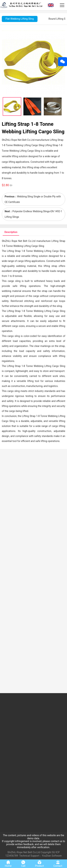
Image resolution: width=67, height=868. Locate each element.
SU (54, 852)
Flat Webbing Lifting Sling (20, 19)
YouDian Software (52, 856)
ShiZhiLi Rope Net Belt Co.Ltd (24, 852)
